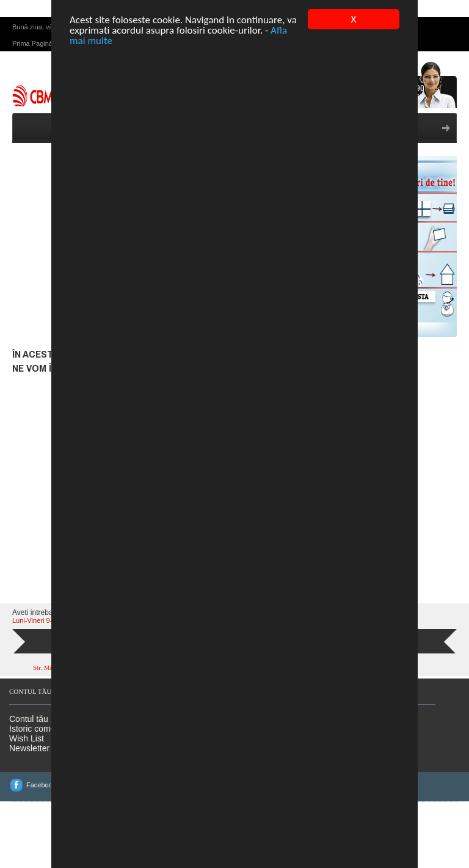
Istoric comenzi (38, 751)
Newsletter (29, 771)
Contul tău (29, 741)
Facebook (41, 807)
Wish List (27, 761)
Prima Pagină (32, 66)
